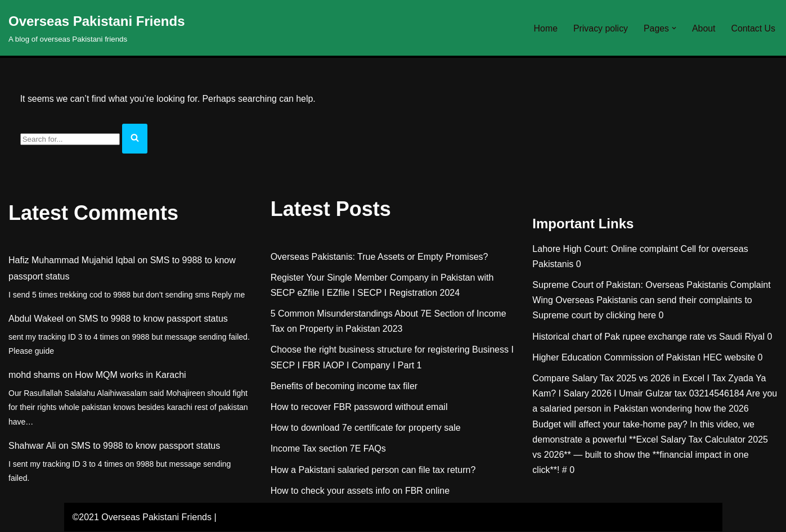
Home (544, 28)
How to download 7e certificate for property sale (366, 428)
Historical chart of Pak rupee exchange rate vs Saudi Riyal (648, 337)
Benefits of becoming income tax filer (344, 387)
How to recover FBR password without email (359, 407)
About (703, 28)
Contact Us (753, 28)
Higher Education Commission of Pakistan (616, 358)
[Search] (70, 140)
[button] (673, 28)
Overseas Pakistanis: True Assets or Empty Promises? (379, 257)
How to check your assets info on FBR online (360, 491)
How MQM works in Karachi (130, 375)
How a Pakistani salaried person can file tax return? (373, 470)
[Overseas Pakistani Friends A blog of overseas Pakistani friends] (97, 28)
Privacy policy (600, 28)
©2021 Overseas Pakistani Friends (142, 518)
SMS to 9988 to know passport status (153, 319)
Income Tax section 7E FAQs (328, 449)
